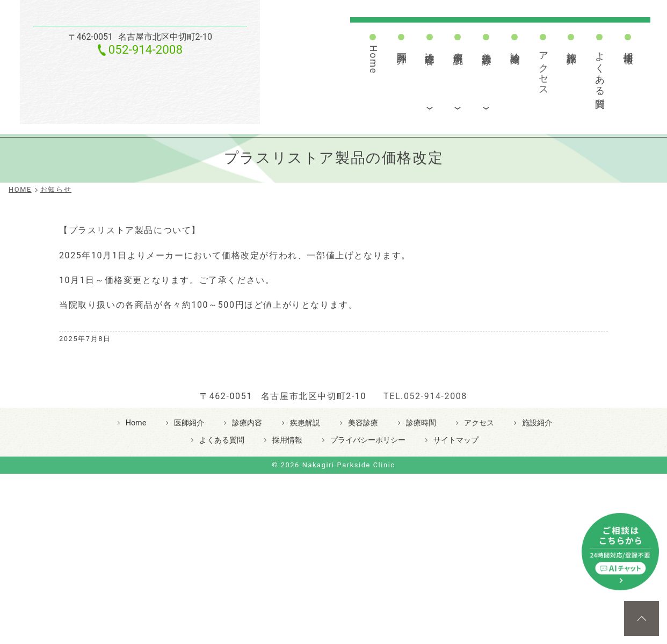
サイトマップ (456, 541)
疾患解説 (458, 47)
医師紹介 (402, 47)
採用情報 (628, 47)
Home (373, 60)
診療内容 (430, 47)
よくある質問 (600, 69)
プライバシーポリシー (368, 541)
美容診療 (487, 47)
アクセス (543, 68)
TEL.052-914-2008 (425, 497)
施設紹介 (571, 47)
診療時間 (515, 47)
